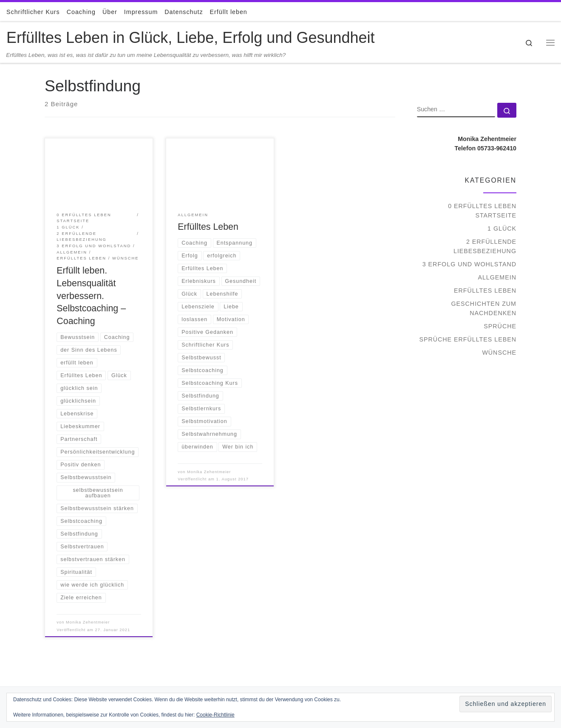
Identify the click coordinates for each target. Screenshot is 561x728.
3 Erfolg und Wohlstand (469, 264)
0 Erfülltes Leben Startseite (482, 211)
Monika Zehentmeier (88, 622)
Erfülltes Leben (208, 227)
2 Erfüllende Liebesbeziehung (485, 246)
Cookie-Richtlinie (215, 715)
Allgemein (497, 277)
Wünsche (499, 353)
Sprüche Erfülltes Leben (468, 339)
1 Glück (502, 229)
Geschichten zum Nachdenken (484, 308)
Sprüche (500, 326)
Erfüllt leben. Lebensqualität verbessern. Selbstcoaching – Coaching (91, 296)
